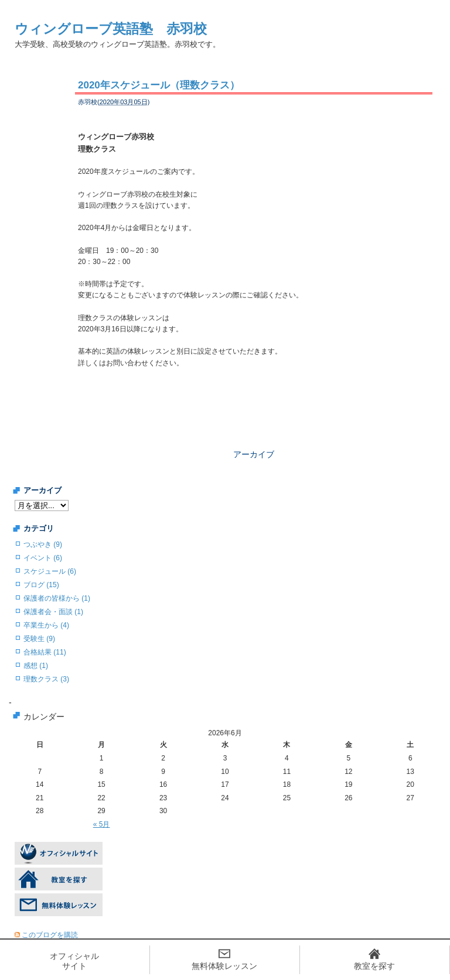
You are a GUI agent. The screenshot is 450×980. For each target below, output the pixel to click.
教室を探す (374, 966)
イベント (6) (43, 558)
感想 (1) (36, 666)
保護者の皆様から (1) (57, 598)
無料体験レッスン (224, 966)
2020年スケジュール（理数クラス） (159, 85)
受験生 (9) (39, 639)
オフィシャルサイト (74, 961)
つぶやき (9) (43, 544)
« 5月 (102, 824)
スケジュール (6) (50, 571)
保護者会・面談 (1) (53, 612)
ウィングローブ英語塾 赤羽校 (111, 29)
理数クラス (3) (46, 679)
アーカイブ (254, 454)
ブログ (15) (41, 585)
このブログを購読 (50, 935)
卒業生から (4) (46, 625)
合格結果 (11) (45, 652)
